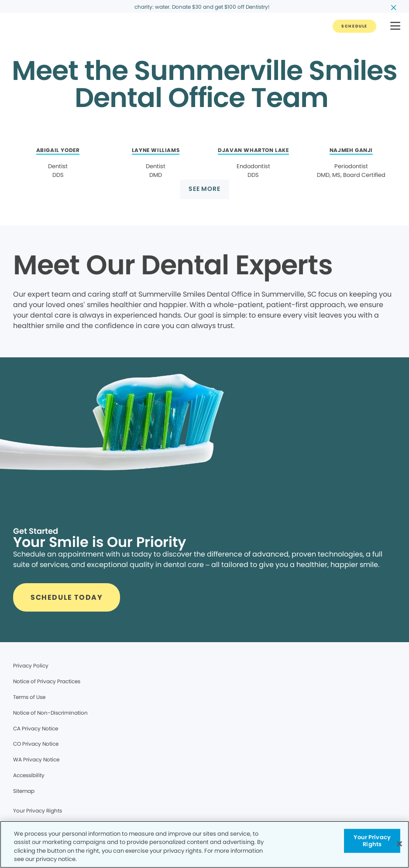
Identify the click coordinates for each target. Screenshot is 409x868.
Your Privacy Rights (38, 811)
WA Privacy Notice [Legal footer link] (36, 759)
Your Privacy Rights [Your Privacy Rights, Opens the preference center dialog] (372, 841)
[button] (395, 26)
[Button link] (354, 26)
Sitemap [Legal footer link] (24, 791)
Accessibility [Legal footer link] (29, 775)
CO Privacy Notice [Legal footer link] (36, 744)
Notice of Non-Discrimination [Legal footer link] (50, 713)
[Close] (399, 844)
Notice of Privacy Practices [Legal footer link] (47, 681)
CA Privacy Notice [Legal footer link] (36, 728)
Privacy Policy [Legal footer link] (31, 666)
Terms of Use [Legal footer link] (29, 697)
